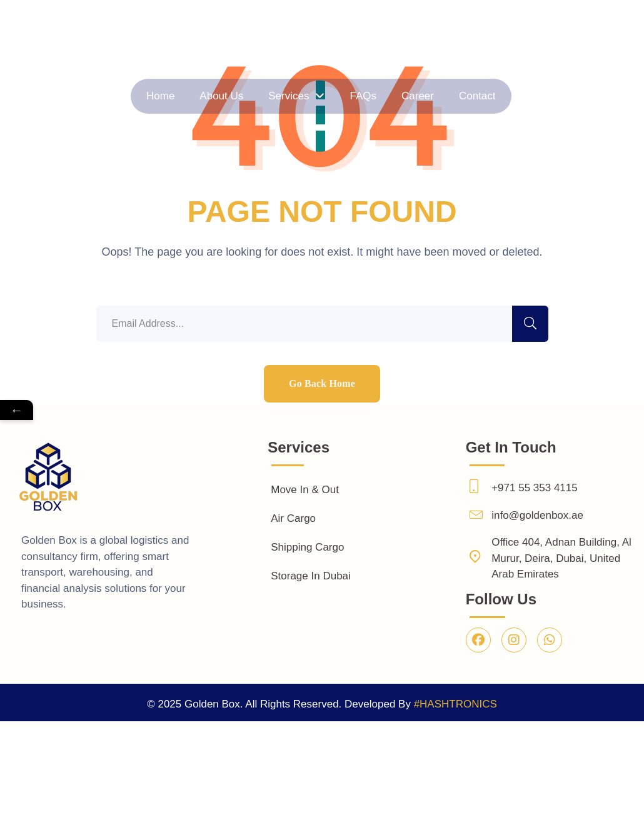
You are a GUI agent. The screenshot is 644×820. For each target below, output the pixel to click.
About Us (280, 96)
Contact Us (617, 95)
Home (255, 96)
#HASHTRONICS (455, 704)
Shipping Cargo (307, 547)
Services (302, 96)
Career (361, 96)
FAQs (336, 96)
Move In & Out (305, 490)
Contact (386, 96)
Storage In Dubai (311, 576)
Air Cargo (293, 518)
